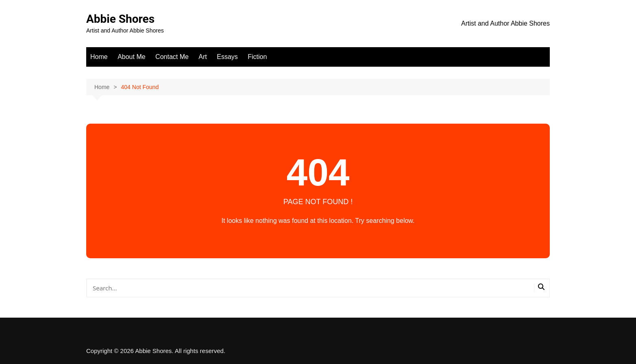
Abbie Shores (120, 19)
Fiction (257, 57)
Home (99, 57)
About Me (131, 57)
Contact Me (172, 57)
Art (203, 57)
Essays (227, 57)
